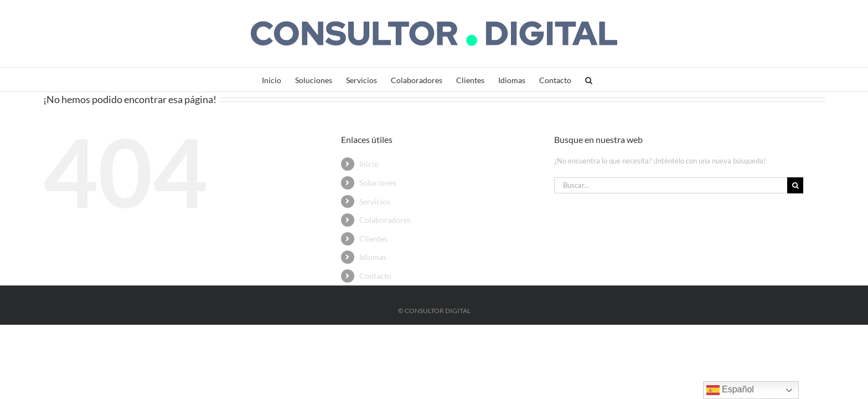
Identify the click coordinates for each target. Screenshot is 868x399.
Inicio (369, 164)
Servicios (375, 201)
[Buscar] (795, 185)
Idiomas (373, 257)
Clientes (373, 239)
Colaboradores (385, 220)
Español (730, 390)
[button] (635, 80)
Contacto (375, 276)
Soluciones (378, 183)
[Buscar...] (671, 185)
